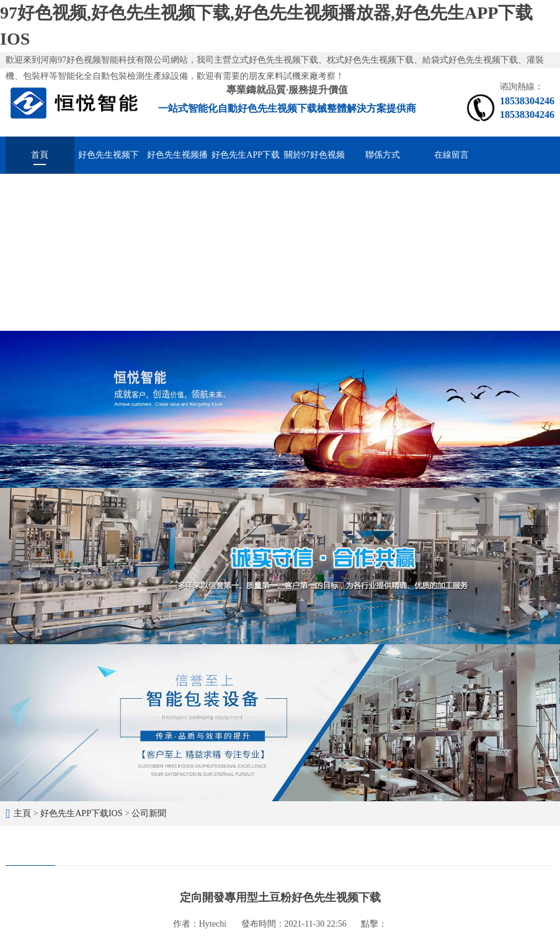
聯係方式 (383, 155)
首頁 (40, 155)
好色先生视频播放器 (177, 162)
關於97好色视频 (314, 155)
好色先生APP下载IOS (246, 162)
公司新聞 (149, 813)
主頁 (22, 813)
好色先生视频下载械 (109, 162)
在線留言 (451, 155)
